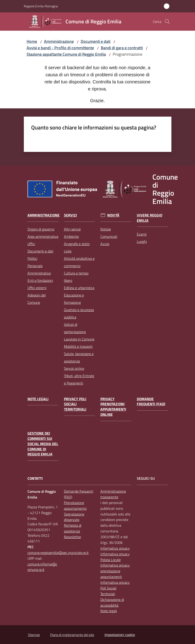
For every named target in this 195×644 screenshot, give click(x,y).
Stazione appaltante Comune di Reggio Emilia (66, 54)
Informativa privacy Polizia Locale (115, 557)
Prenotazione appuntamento (75, 506)
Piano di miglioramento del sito (72, 635)
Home (32, 41)
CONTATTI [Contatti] (35, 478)
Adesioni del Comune (37, 299)
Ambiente (71, 236)
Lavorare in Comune (79, 339)
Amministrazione (59, 41)
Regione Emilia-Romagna (41, 6)
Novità (113, 215)
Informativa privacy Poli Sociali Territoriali (115, 588)
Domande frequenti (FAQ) (151, 402)
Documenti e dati (96, 41)
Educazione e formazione (74, 299)
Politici (32, 258)
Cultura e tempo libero (76, 277)
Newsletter (73, 537)
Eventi (142, 234)
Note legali (38, 399)
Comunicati (109, 236)
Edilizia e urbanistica (79, 288)
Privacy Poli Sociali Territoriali (75, 404)
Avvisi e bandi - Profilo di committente (60, 48)
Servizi (70, 215)
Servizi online (74, 368)
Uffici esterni (37, 288)
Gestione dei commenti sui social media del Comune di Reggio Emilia (43, 444)
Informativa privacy (115, 548)
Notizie (106, 229)
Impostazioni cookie (120, 635)
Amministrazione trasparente (113, 494)
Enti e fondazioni (40, 280)
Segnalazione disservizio (74, 517)
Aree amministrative (43, 236)
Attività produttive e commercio (79, 262)
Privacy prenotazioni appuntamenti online (113, 407)
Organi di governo (41, 229)
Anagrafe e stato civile (77, 247)
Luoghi (142, 241)
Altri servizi (72, 229)
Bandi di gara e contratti (122, 48)
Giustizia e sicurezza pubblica (79, 313)
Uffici (31, 244)
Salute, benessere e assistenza (79, 357)
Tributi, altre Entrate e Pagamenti (79, 379)
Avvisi (105, 244)
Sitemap (34, 635)
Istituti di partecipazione (75, 328)
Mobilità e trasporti (78, 346)
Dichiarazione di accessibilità (112, 602)
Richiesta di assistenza (73, 528)
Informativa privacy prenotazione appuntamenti (115, 571)
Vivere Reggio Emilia (150, 218)
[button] (167, 22)
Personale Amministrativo (39, 269)
